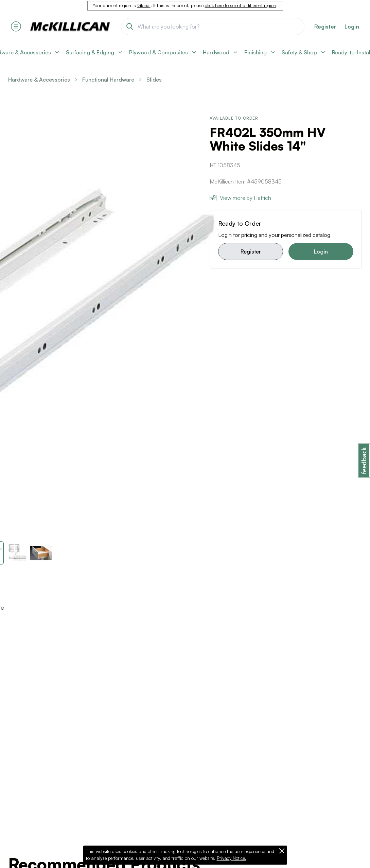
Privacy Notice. (232, 858)
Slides (154, 80)
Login (352, 27)
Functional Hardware (108, 80)
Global (144, 5)
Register (251, 251)
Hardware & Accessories (39, 80)
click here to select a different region (241, 5)
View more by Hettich (240, 198)
